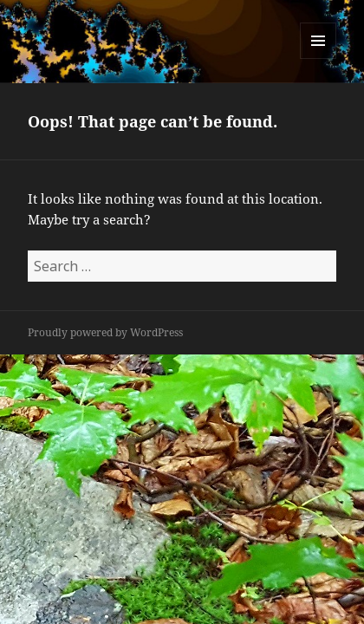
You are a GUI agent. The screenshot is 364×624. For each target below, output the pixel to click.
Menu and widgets (318, 58)
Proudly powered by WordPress (105, 332)
